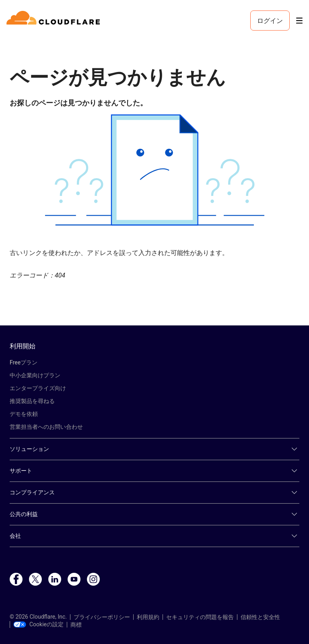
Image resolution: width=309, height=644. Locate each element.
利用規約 (148, 617)
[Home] (55, 21)
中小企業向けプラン (35, 375)
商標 (76, 625)
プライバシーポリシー (102, 617)
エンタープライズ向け (38, 388)
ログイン (270, 21)
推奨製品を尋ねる (32, 401)
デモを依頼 (24, 414)
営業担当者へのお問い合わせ (46, 427)
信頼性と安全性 (260, 617)
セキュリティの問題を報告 (200, 617)
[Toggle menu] (299, 21)
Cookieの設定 (38, 624)
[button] (154, 170)
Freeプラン (24, 362)
